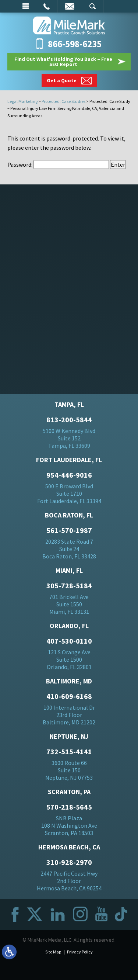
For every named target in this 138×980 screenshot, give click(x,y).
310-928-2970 (69, 862)
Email (70, 6)
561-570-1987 (69, 530)
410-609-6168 (69, 696)
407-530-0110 (69, 641)
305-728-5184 (69, 586)
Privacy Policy (80, 952)
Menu (25, 6)
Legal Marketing (22, 101)
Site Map (53, 952)
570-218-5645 (69, 807)
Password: (58, 165)
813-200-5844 (69, 420)
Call (47, 6)
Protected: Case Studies (63, 101)
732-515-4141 (69, 752)
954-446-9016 (69, 475)
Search (93, 6)
